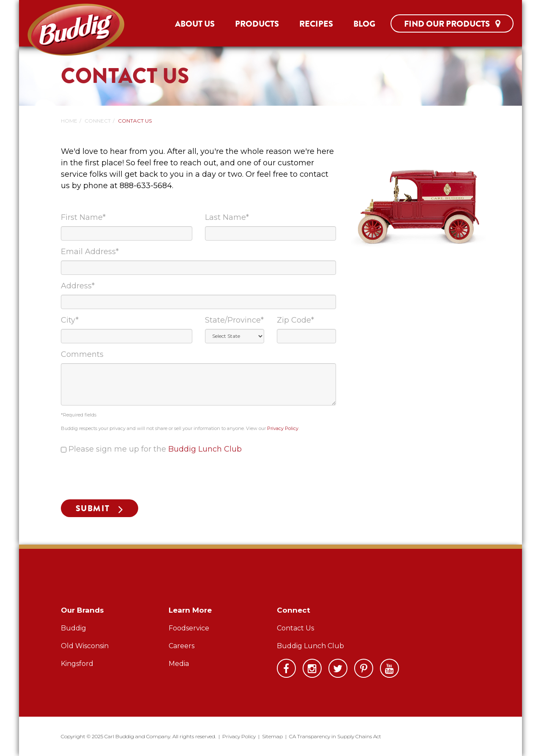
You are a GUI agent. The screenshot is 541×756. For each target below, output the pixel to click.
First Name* (83, 217)
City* (70, 320)
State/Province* (234, 320)
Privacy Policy (283, 428)
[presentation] (125, 477)
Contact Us (295, 628)
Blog (364, 24)
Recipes (316, 24)
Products (257, 24)
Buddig (74, 628)
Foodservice (189, 628)
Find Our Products (452, 24)
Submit (93, 508)
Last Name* (227, 217)
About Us (195, 24)
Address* (78, 286)
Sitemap (272, 736)
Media (179, 664)
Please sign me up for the (155, 449)
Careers (182, 646)
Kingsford (77, 664)
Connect (98, 121)
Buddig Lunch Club (205, 449)
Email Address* (90, 252)
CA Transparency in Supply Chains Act (335, 736)
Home (69, 121)
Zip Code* (295, 320)
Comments (82, 354)
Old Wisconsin (85, 646)
